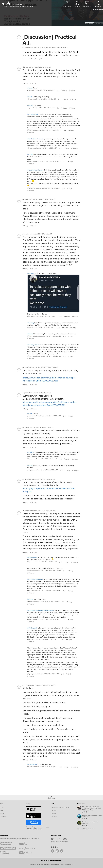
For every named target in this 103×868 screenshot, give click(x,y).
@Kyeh (30, 97)
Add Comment (98, 10)
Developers (4, 816)
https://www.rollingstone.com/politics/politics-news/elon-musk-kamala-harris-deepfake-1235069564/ (50, 403)
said (43, 90)
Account (28, 804)
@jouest (30, 88)
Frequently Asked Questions (60, 807)
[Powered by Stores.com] (51, 861)
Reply (25, 83)
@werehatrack (38, 139)
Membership (4, 836)
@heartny (31, 273)
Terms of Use (70, 865)
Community (81, 804)
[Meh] (7, 3)
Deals (2, 807)
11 (61, 316)
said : (40, 67)
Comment (43, 59)
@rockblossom (49, 610)
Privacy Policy (61, 865)
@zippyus (31, 452)
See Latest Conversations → (86, 829)
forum (21, 4)
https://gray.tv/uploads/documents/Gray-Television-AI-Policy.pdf (48, 490)
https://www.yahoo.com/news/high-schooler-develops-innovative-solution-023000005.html (49, 379)
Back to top (52, 798)
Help (53, 804)
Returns (54, 813)
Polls (1, 810)
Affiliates (54, 816)
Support (54, 810)
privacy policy (37, 829)
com (14, 4)
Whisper (33, 83)
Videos (2, 813)
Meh (1, 804)
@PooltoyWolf (32, 557)
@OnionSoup (32, 764)
